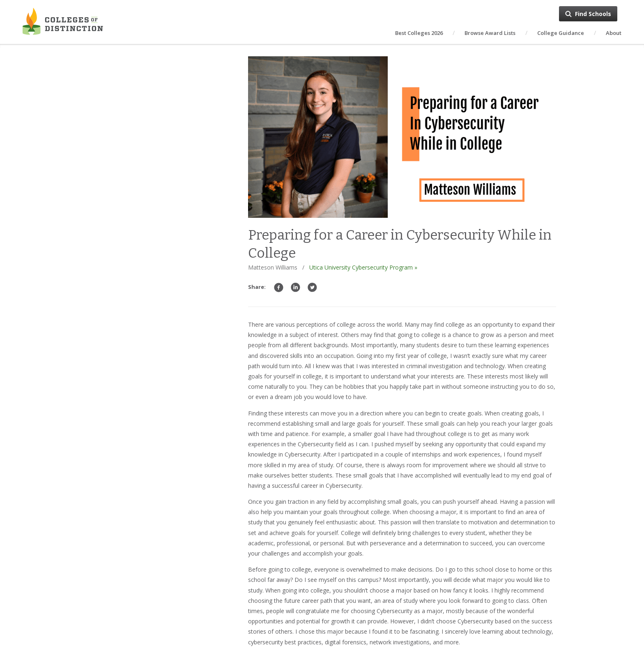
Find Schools (593, 14)
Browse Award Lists (490, 33)
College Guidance (561, 33)
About (614, 33)
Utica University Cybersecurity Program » (363, 267)
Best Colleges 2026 (419, 33)
